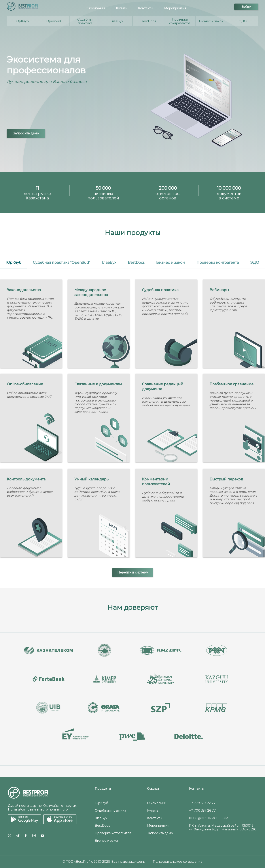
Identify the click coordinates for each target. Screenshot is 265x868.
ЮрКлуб (101, 803)
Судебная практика (110, 811)
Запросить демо (26, 133)
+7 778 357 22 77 (202, 803)
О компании (95, 8)
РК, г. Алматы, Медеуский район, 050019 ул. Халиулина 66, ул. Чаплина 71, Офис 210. (223, 827)
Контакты (146, 8)
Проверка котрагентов (113, 833)
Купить (121, 8)
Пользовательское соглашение (178, 862)
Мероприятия (175, 8)
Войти (246, 7)
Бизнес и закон (107, 841)
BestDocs (102, 826)
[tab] (14, 263)
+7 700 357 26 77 (202, 811)
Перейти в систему (133, 572)
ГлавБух (101, 818)
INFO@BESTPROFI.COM (209, 818)
